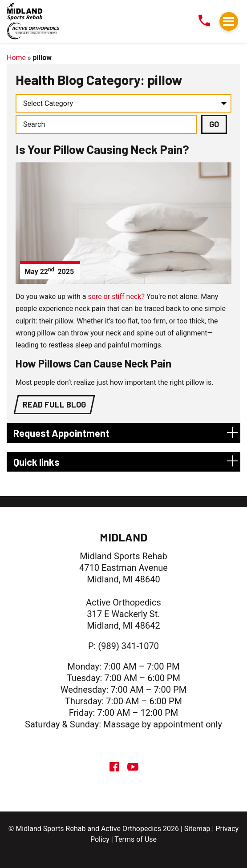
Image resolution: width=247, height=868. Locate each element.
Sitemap (197, 829)
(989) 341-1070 (128, 646)
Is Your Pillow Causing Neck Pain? (102, 149)
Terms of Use (136, 839)
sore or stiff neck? (116, 297)
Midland (123, 537)
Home (16, 58)
